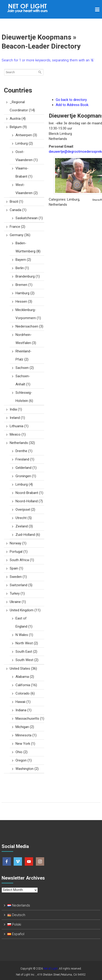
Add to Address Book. (72, 105)
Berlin (22, 268)
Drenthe (24, 451)
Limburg (24, 143)
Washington (27, 769)
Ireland (17, 418)
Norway (18, 543)
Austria (18, 119)
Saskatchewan (29, 218)
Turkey (17, 593)
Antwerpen (26, 135)
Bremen (24, 285)
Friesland (25, 459)
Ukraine (18, 602)
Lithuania (19, 426)
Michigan (25, 727)
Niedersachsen (29, 326)
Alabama (25, 677)
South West (27, 660)
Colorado (25, 693)
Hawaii (23, 702)
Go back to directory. (71, 100)
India (16, 409)
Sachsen (25, 368)
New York (25, 744)
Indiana (23, 710)
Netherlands (22, 443)
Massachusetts (30, 718)
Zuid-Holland (28, 535)
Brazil (16, 202)
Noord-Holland (29, 501)
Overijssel (25, 510)
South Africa (22, 560)
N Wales (24, 635)
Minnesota (26, 735)
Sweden (18, 577)
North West (27, 643)
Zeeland (24, 526)
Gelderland (26, 468)
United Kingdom (25, 610)
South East (26, 652)
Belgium (18, 127)
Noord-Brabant (29, 493)
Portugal (19, 552)
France (17, 227)
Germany (20, 235)
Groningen (26, 476)
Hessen (24, 301)
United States (23, 669)
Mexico (18, 434)
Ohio (22, 752)
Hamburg (25, 293)
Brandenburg (28, 276)
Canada (18, 210)
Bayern (23, 260)
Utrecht (24, 518)
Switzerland (21, 585)
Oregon (24, 760)
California (26, 685)
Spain (16, 568)
